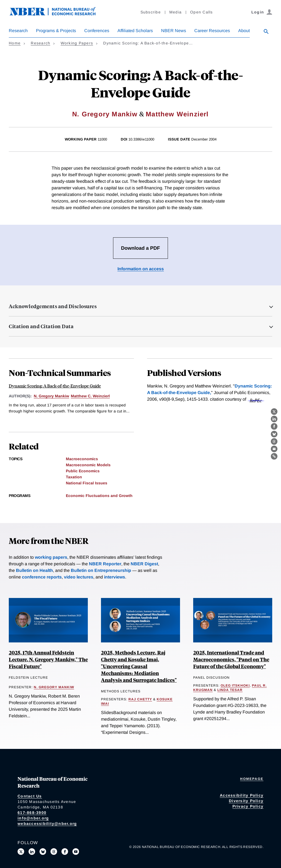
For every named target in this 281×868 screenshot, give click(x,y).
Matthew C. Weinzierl (90, 396)
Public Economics (83, 471)
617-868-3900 (32, 813)
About (244, 31)
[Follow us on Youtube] (76, 852)
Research (18, 31)
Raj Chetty (140, 699)
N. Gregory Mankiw (105, 114)
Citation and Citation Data (41, 326)
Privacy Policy (248, 806)
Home (15, 43)
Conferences (97, 31)
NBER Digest (144, 564)
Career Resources (212, 31)
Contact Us (30, 796)
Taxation (74, 477)
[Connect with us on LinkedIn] (32, 852)
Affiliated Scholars (135, 31)
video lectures (79, 577)
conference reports (42, 577)
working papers (51, 557)
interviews (115, 577)
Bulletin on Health (34, 570)
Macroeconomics (82, 459)
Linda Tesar (230, 690)
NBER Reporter (105, 564)
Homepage (252, 779)
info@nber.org (33, 818)
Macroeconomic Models (88, 465)
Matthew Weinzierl (177, 114)
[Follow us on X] (21, 852)
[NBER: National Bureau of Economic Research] (57, 14)
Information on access (141, 269)
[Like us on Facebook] (65, 852)
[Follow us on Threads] (54, 852)
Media (175, 12)
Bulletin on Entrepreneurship (101, 570)
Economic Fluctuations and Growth (99, 496)
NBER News (174, 31)
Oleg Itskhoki (235, 686)
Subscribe (151, 12)
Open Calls (202, 12)
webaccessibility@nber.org (47, 824)
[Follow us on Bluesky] (43, 852)
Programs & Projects (56, 31)
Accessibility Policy (242, 795)
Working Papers (77, 43)
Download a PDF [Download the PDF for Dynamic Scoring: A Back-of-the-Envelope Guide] (140, 248)
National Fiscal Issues (87, 483)
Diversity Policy (246, 801)
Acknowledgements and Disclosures (53, 306)
